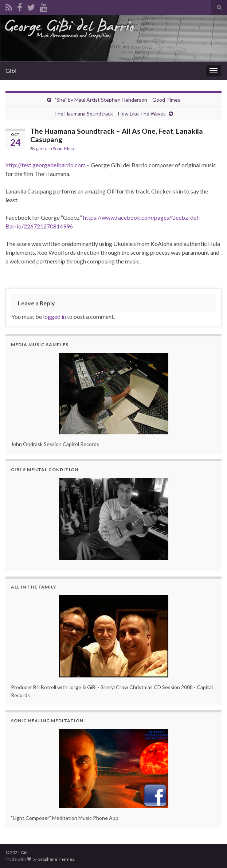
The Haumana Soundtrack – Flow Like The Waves (110, 114)
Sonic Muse (64, 148)
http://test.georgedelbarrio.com (46, 165)
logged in (54, 316)
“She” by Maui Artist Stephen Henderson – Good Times (117, 100)
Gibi (11, 71)
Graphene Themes (56, 859)
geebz (42, 148)
